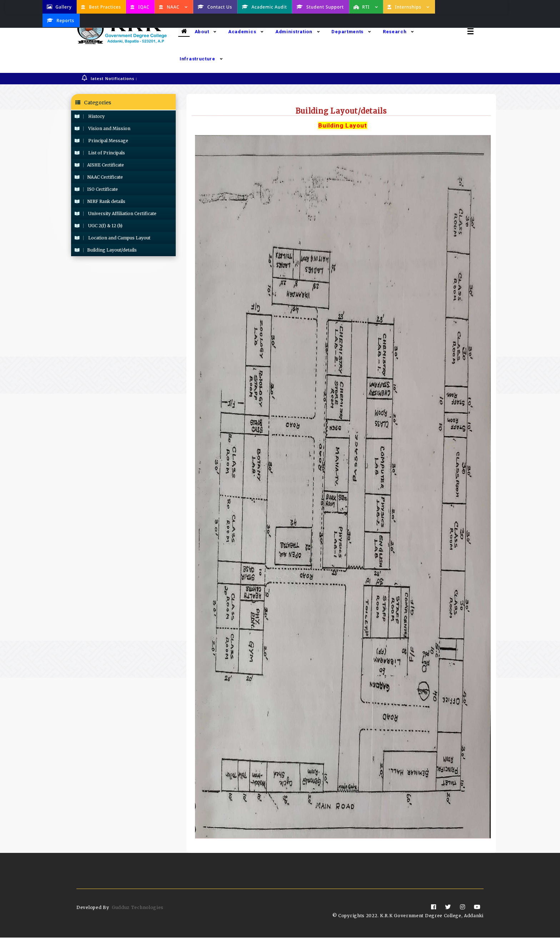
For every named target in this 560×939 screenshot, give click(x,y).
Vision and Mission (102, 129)
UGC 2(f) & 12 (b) (99, 226)
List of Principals (100, 153)
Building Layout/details (106, 250)
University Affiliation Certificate (116, 214)
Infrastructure (201, 59)
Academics (246, 32)
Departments (351, 32)
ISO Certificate (96, 190)
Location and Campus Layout (112, 238)
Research (398, 32)
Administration (298, 32)
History (90, 117)
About (206, 32)
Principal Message (101, 141)
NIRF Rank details (100, 202)
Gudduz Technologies (138, 909)
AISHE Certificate (99, 165)
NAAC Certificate (99, 177)
